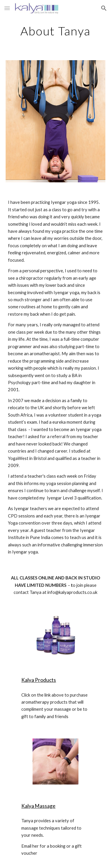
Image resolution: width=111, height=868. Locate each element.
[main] (56, 31)
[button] (7, 8)
